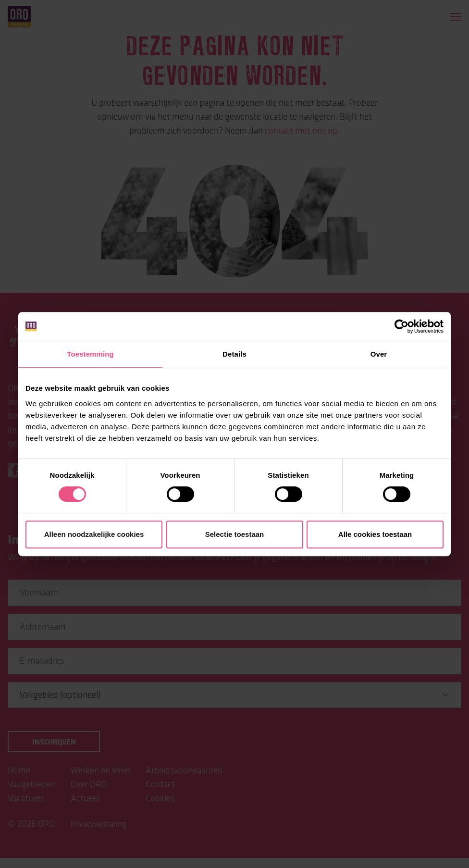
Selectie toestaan (235, 534)
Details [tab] (234, 354)
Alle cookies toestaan (375, 534)
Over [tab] (379, 354)
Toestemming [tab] (90, 354)
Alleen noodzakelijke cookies (94, 534)
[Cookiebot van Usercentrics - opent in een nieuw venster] (401, 326)
